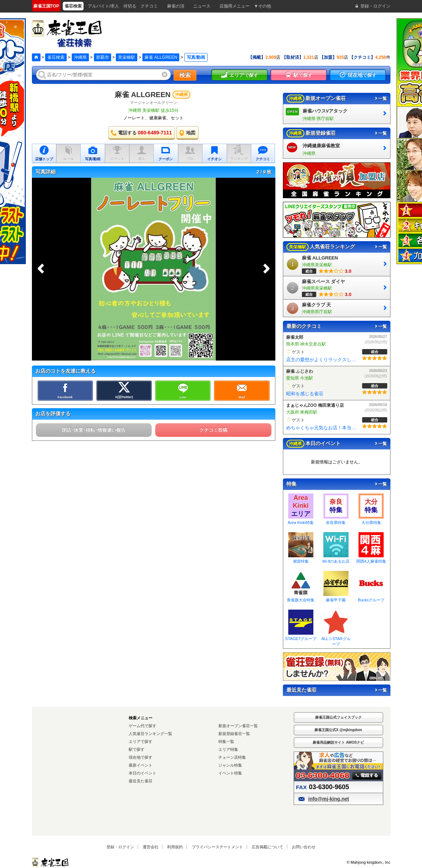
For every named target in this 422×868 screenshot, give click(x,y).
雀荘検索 (56, 57)
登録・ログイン (120, 847)
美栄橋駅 (127, 57)
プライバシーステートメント (217, 847)
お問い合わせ (304, 847)
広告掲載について (267, 847)
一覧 (380, 99)
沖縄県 (80, 57)
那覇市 (103, 57)
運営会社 (151, 847)
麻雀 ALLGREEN (161, 57)
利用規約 (175, 847)
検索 (185, 75)
